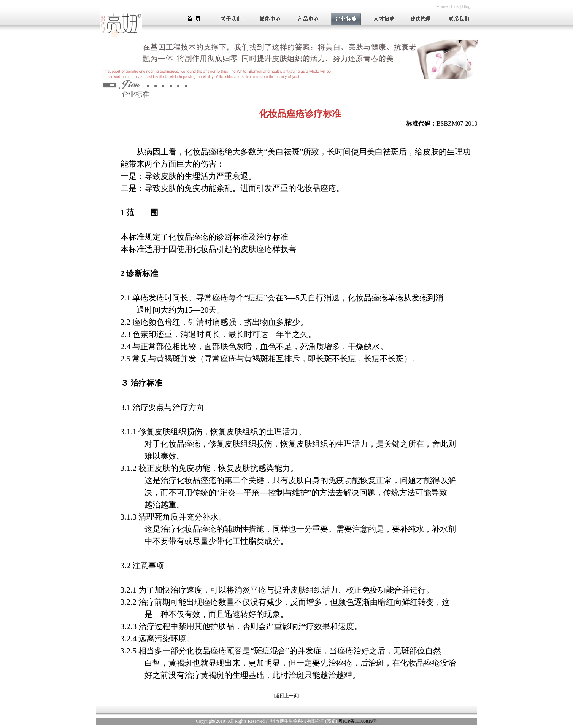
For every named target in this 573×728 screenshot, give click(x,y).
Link (455, 6)
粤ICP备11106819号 (358, 721)
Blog (466, 6)
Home (442, 6)
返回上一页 (287, 696)
